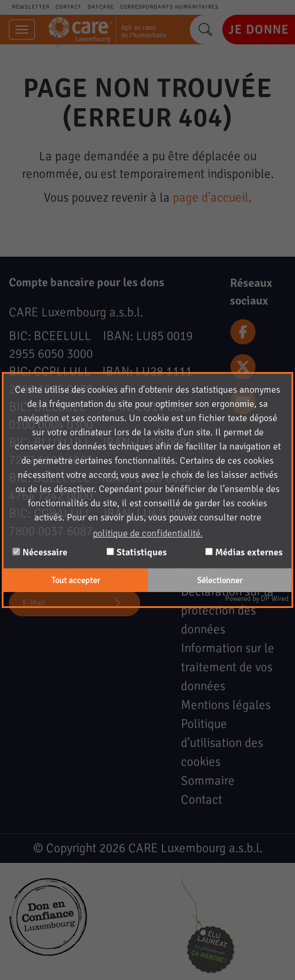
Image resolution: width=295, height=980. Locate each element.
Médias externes (244, 552)
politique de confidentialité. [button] (148, 533)
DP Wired (275, 599)
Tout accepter (76, 580)
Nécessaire (40, 552)
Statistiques (137, 552)
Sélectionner (220, 580)
